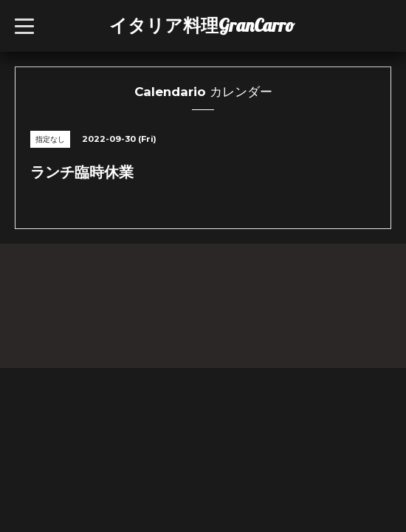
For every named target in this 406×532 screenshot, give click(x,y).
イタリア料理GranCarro (202, 25)
